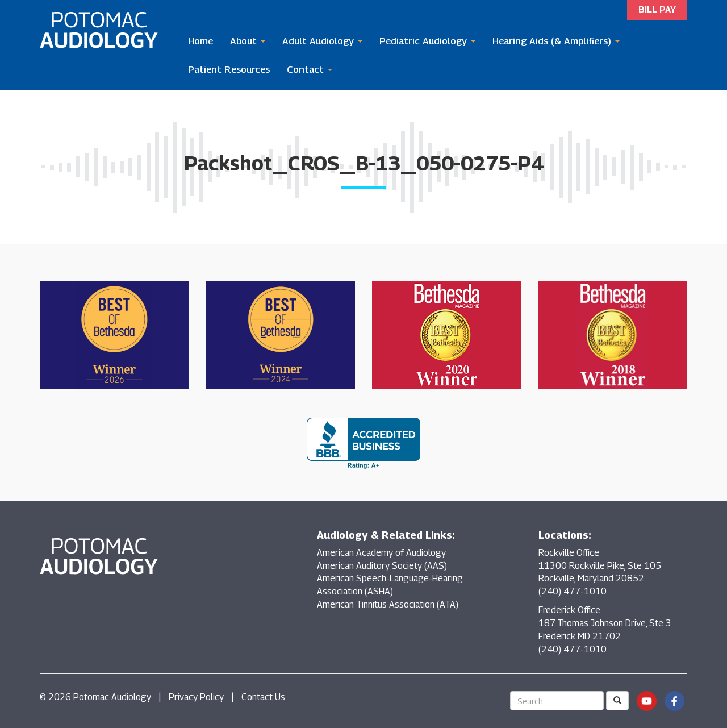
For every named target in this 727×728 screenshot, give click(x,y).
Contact (310, 69)
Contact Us (263, 697)
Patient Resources (229, 69)
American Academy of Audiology (381, 553)
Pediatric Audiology (427, 41)
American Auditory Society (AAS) (382, 566)
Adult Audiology (322, 41)
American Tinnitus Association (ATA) (388, 604)
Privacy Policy (196, 697)
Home (200, 41)
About (248, 41)
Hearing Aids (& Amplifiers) (556, 41)
